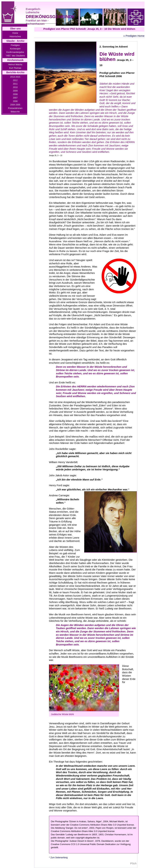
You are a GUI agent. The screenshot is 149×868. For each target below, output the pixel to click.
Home (15, 33)
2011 (15, 84)
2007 (15, 98)
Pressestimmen (15, 108)
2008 (15, 94)
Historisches (15, 37)
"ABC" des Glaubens (15, 56)
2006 (15, 101)
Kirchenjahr (15, 49)
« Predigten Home (134, 36)
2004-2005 (15, 105)
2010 (15, 87)
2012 (15, 80)
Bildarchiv (15, 112)
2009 (15, 91)
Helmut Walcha (15, 65)
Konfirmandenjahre (15, 52)
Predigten (15, 45)
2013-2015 (15, 77)
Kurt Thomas (15, 68)
